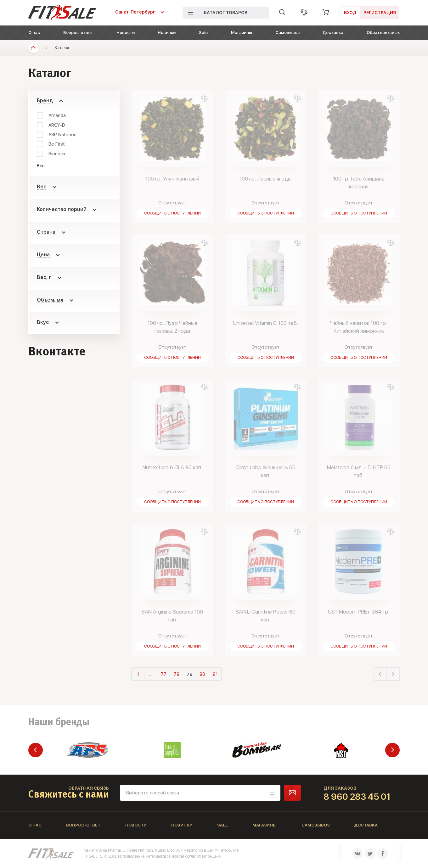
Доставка (333, 33)
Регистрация (380, 13)
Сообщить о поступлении (172, 213)
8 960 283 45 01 (357, 797)
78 (177, 674)
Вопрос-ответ (78, 33)
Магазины (242, 33)
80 (202, 674)
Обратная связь (383, 33)
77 (164, 674)
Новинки (167, 33)
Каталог (62, 48)
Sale (203, 33)
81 (215, 674)
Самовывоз (287, 33)
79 (190, 674)
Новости (126, 33)
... (151, 674)
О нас (34, 33)
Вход (350, 13)
